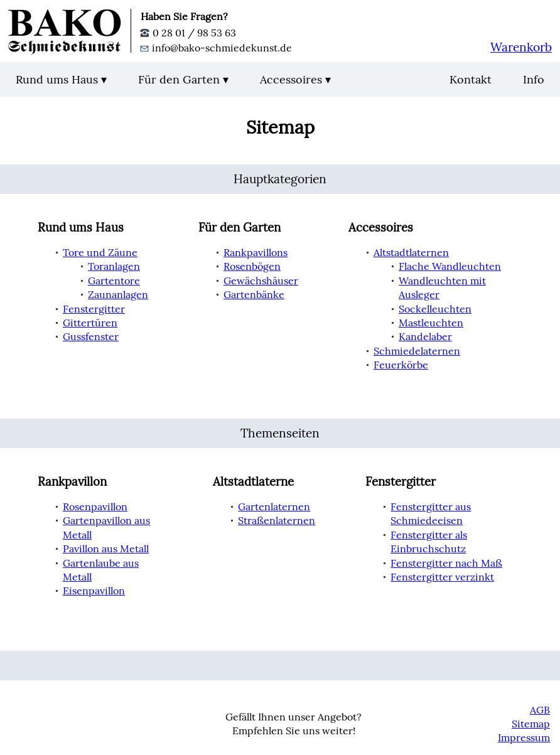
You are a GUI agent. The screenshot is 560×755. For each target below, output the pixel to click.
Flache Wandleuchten (450, 266)
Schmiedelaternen (417, 351)
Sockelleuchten (435, 309)
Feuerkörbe (401, 365)
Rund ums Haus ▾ (61, 79)
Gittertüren (90, 323)
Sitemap (531, 724)
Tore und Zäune (100, 252)
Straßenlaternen (277, 520)
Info (534, 79)
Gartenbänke (254, 294)
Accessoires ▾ (295, 79)
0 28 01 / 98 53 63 (188, 33)
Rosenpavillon (95, 506)
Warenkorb (521, 47)
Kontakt (471, 79)
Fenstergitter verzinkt (442, 577)
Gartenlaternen (274, 506)
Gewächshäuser (261, 281)
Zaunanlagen (118, 294)
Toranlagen (114, 266)
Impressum (524, 737)
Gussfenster (91, 336)
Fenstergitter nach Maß (446, 563)
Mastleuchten (431, 323)
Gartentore (114, 281)
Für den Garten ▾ (183, 79)
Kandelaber (425, 336)
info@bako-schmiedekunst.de (216, 48)
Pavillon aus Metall (106, 549)
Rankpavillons (256, 252)
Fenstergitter (94, 309)
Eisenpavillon (94, 591)
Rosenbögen (252, 266)
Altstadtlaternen (411, 252)
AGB (540, 710)
